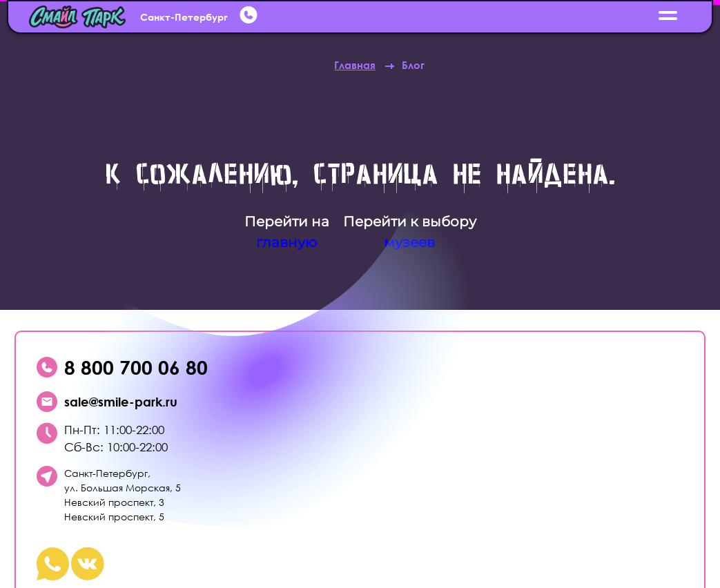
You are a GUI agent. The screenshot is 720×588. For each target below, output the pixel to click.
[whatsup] (250, 17)
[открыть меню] (669, 17)
